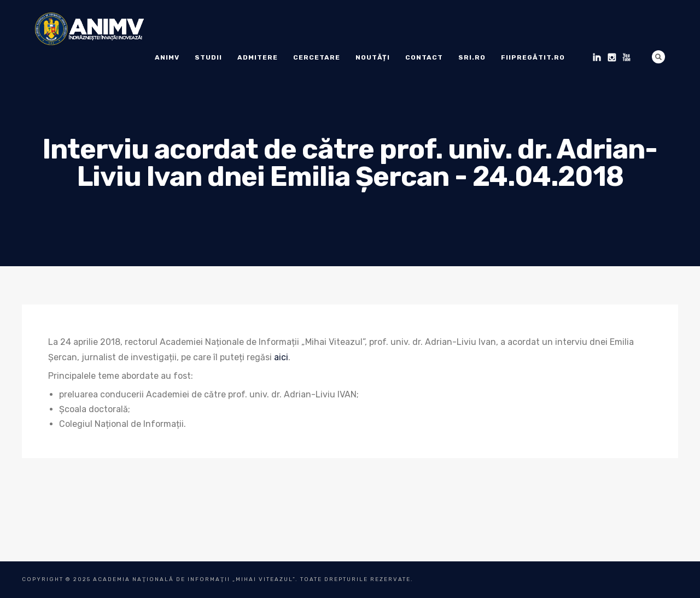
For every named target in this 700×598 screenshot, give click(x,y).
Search (658, 57)
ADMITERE (258, 57)
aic (280, 357)
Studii (208, 57)
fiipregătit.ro (533, 57)
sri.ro (472, 57)
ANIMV (167, 57)
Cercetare (317, 57)
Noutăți (373, 57)
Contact (424, 57)
